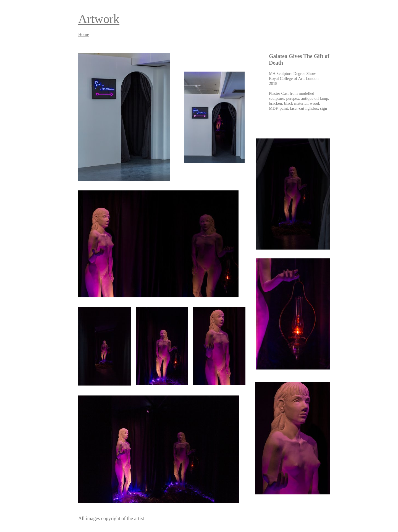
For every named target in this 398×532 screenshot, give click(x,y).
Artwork (99, 19)
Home (84, 34)
